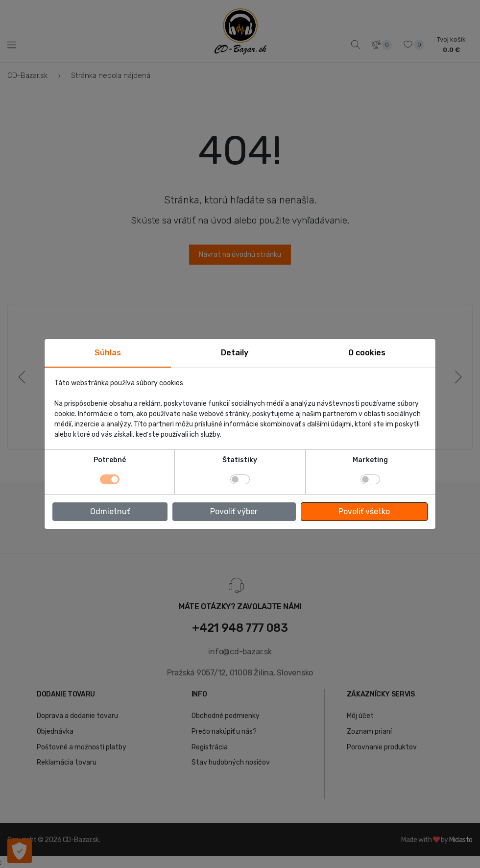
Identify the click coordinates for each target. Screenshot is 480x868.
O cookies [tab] (367, 353)
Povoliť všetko (364, 511)
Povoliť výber (234, 511)
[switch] (240, 479)
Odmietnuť (110, 511)
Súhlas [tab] (108, 353)
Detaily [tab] (235, 353)
